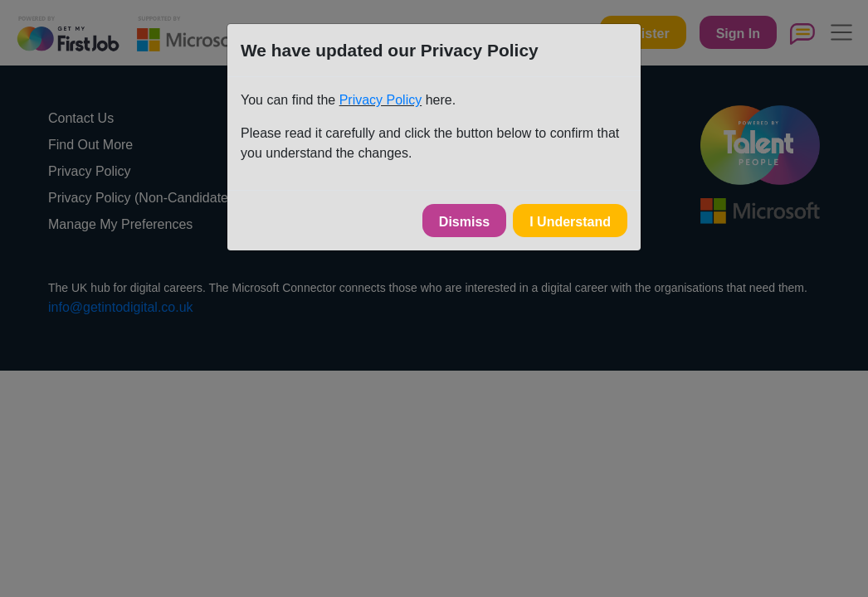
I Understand (570, 222)
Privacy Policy (381, 100)
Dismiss (464, 222)
